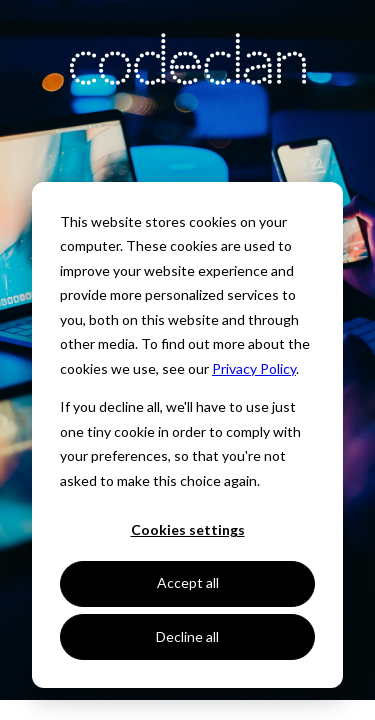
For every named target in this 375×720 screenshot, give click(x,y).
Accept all (188, 582)
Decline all (187, 636)
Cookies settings (188, 529)
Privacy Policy (254, 368)
